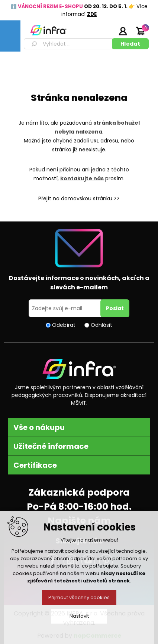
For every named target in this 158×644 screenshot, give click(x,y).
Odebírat (64, 325)
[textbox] (69, 44)
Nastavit (79, 616)
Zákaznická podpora (79, 492)
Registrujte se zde (104, 31)
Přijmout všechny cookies (79, 597)
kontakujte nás (82, 178)
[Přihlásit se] (66, 308)
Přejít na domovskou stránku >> (79, 198)
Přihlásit (123, 31)
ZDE (92, 14)
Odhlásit (101, 325)
